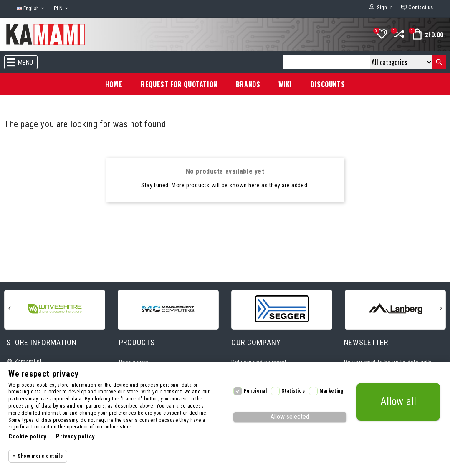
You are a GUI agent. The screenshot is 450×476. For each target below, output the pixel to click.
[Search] (326, 62)
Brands (248, 84)
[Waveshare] (55, 309)
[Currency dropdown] (62, 9)
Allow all (398, 402)
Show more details (40, 456)
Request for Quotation (179, 84)
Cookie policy (27, 437)
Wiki (285, 84)
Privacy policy (75, 437)
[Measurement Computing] (168, 309)
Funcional (255, 391)
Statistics (293, 391)
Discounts (328, 84)
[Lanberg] (395, 309)
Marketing (331, 391)
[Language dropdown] (31, 9)
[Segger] (282, 309)
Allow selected (290, 417)
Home (114, 84)
